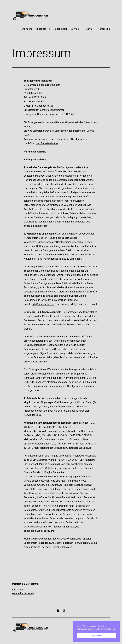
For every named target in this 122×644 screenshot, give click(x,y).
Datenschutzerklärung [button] (105, 629)
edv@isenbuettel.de (43, 304)
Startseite (27, 29)
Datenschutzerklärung (23, 593)
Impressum (18, 590)
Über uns (105, 29)
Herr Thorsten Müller (47, 143)
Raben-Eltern (61, 29)
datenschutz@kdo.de (65, 431)
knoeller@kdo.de (38, 431)
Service (75, 29)
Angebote (41, 29)
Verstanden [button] (97, 636)
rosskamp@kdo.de (40, 439)
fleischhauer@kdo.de (51, 448)
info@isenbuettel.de (42, 106)
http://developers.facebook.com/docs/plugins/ (54, 477)
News (89, 29)
